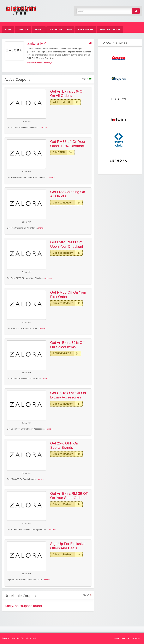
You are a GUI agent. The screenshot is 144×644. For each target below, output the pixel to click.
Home (8, 30)
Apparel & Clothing (60, 30)
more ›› (44, 127)
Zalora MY (26, 121)
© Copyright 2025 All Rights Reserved (19, 638)
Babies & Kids (86, 30)
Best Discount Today (131, 638)
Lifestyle (23, 30)
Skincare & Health (110, 30)
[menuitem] (8, 30)
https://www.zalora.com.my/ (39, 63)
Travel (39, 30)
